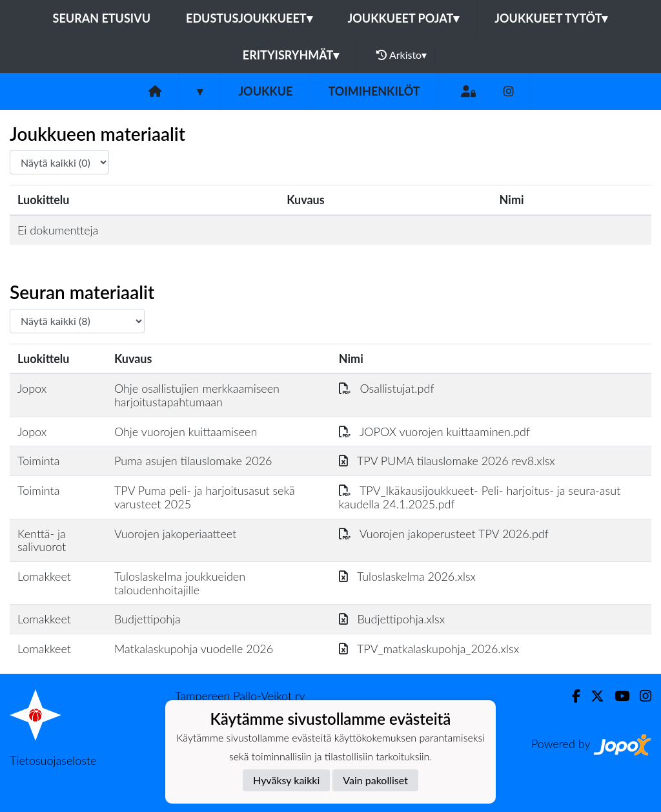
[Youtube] (617, 696)
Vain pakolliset (375, 780)
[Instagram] (509, 91)
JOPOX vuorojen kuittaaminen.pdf (434, 432)
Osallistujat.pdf (387, 388)
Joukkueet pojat (404, 18)
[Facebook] (571, 696)
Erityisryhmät (291, 55)
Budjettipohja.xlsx (392, 619)
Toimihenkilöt (374, 91)
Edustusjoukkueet (249, 18)
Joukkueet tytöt (551, 18)
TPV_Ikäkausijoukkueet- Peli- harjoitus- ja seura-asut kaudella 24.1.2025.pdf (480, 497)
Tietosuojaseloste (53, 760)
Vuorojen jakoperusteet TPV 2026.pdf (444, 534)
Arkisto (402, 55)
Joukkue (265, 91)
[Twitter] (592, 696)
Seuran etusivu (102, 18)
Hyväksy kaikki (286, 780)
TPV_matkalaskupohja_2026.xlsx (429, 649)
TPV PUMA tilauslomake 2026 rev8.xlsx (447, 461)
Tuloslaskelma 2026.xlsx (407, 576)
